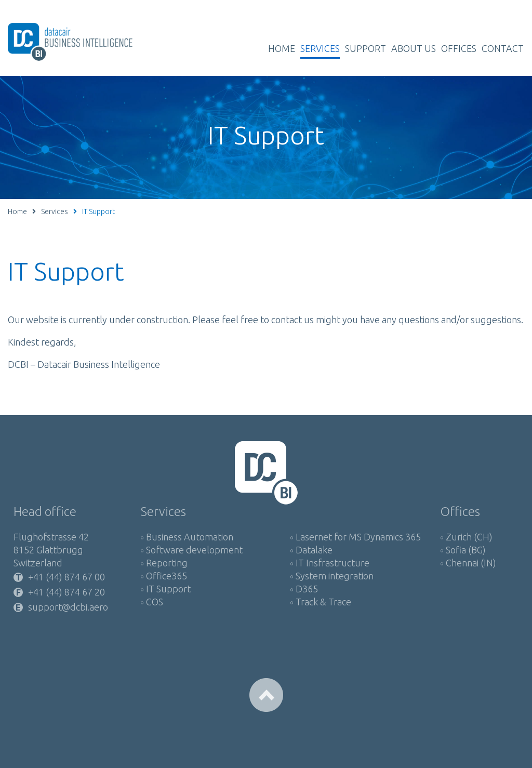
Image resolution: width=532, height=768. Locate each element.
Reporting (167, 563)
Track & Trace (323, 602)
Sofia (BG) (466, 550)
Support (365, 48)
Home (282, 48)
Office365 (167, 576)
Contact (503, 48)
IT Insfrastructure (332, 563)
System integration (335, 576)
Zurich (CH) (469, 537)
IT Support (168, 589)
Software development (194, 550)
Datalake (314, 550)
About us (414, 48)
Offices (459, 48)
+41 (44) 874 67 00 (66, 577)
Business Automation (190, 537)
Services (320, 48)
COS (155, 602)
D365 (307, 589)
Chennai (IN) (471, 563)
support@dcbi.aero (68, 607)
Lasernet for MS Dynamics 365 (358, 537)
